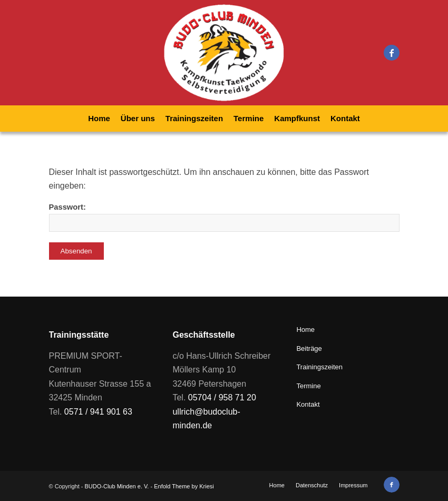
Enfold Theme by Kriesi (184, 486)
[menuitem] (99, 119)
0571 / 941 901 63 (98, 412)
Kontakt (308, 404)
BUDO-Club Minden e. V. (117, 486)
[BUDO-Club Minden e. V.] (224, 53)
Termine (308, 386)
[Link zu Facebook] (392, 53)
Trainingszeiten (319, 367)
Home (305, 330)
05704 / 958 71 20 (222, 397)
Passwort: (224, 217)
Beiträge (309, 348)
